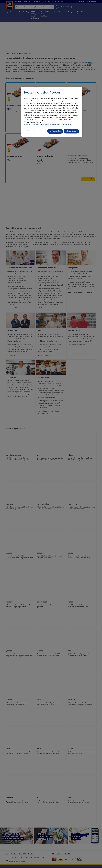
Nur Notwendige (55, 131)
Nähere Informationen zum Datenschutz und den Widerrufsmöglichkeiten (48, 125)
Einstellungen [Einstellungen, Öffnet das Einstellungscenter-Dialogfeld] (30, 131)
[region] (52, 112)
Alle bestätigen (71, 131)
